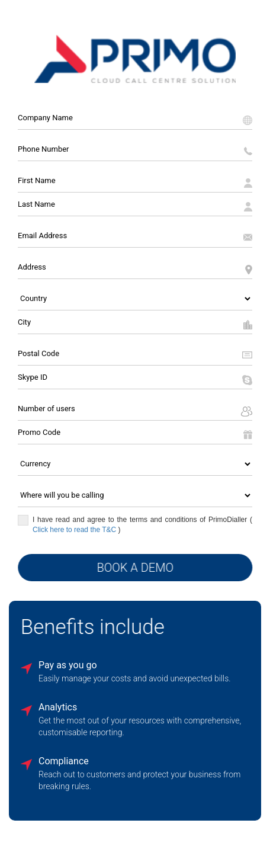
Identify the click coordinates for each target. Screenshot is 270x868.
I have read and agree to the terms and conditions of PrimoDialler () (135, 524)
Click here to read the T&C (75, 529)
